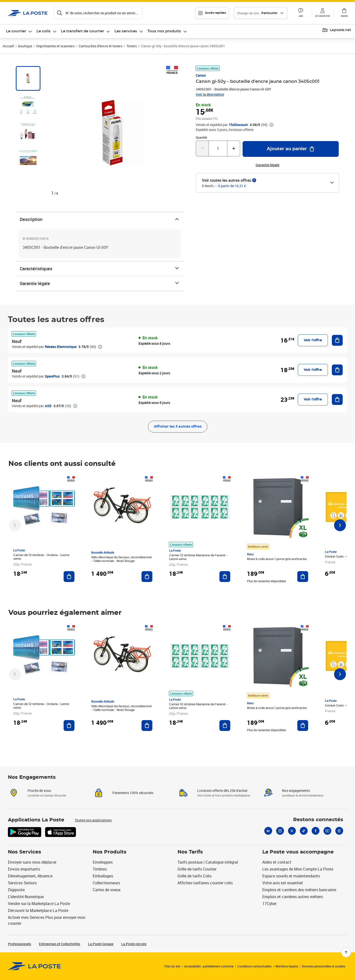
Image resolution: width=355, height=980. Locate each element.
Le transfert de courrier (82, 31)
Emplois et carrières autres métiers (293, 897)
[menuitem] (19, 31)
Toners (132, 46)
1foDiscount (238, 125)
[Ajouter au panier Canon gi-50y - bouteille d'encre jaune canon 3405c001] (291, 149)
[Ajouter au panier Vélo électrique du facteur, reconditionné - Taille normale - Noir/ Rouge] (147, 577)
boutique (25, 46)
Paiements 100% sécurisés (133, 793)
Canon (201, 75)
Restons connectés (318, 820)
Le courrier (16, 31)
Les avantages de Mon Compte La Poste (298, 869)
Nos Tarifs (190, 852)
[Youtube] (327, 831)
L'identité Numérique (26, 897)
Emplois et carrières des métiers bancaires (299, 890)
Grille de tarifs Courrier (197, 869)
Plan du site (172, 966)
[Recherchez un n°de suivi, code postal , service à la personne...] (98, 13)
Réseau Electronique (61, 347)
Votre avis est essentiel (283, 883)
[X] (292, 831)
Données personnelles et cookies (324, 966)
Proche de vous (39, 790)
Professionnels (19, 944)
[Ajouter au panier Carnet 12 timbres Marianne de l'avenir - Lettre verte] (225, 577)
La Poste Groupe (101, 944)
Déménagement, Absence (30, 876)
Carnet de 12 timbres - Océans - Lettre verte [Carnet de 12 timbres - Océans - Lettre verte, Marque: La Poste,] (41, 557)
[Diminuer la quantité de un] (202, 148)
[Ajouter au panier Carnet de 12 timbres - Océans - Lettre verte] (69, 577)
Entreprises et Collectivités (60, 944)
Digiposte (16, 890)
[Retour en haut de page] (346, 952)
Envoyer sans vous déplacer (32, 862)
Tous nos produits (164, 31)
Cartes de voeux (107, 890)
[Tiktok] (304, 831)
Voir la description (210, 94)
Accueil (8, 46)
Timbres (100, 869)
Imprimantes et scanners (55, 46)
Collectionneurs (106, 883)
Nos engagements (296, 790)
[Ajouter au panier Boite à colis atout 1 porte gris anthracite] (303, 577)
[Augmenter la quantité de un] (234, 148)
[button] (301, 13)
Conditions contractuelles (254, 966)
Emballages (103, 876)
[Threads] (339, 831)
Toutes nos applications (93, 820)
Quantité (201, 137)
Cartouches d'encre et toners (100, 46)
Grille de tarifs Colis (195, 876)
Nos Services (25, 852)
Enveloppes (103, 862)
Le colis (44, 31)
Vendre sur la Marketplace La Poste (39, 904)
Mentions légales (287, 966)
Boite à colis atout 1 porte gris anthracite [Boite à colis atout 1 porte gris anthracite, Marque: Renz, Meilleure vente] (277, 559)
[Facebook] (316, 831)
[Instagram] (280, 831)
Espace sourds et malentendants (291, 876)
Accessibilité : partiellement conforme (209, 966)
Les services (126, 31)
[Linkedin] (268, 831)
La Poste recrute (134, 944)
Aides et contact (277, 862)
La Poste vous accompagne (298, 852)
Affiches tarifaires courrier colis (205, 883)
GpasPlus (52, 376)
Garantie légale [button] (267, 165)
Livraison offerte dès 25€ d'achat (222, 790)
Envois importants (24, 869)
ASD (48, 406)
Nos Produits (110, 852)
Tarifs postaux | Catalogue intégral (208, 862)
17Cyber (269, 904)
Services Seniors (22, 883)
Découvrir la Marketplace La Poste (38, 910)
